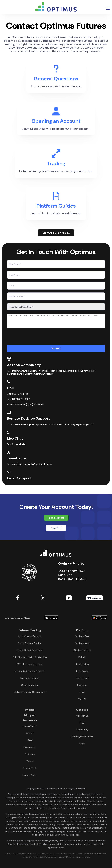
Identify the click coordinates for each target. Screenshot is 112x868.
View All (82, 699)
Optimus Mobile (82, 650)
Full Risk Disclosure (15, 853)
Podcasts (30, 754)
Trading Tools (30, 768)
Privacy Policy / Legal (69, 857)
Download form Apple (51, 618)
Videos (30, 761)
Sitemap (86, 857)
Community (30, 747)
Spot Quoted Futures (30, 636)
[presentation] (29, 339)
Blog (30, 740)
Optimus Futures (56, 553)
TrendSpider (82, 671)
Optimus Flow (82, 636)
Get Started (56, 518)
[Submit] (56, 351)
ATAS (82, 692)
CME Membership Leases (30, 664)
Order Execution (30, 685)
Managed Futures (30, 678)
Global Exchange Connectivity (30, 692)
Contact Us (82, 716)
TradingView (94, 598)
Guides (30, 733)
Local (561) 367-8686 (19, 402)
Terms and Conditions (38, 853)
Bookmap (82, 685)
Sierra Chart (82, 678)
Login (82, 744)
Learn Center (30, 726)
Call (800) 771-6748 (18, 396)
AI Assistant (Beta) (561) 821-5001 (25, 407)
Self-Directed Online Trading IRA (30, 657)
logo (56, 7)
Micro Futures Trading (30, 643)
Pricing (30, 710)
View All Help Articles (56, 233)
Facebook (17, 598)
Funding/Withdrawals (82, 737)
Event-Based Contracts (30, 650)
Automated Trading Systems (30, 671)
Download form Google (89, 618)
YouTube (69, 598)
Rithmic (82, 657)
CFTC (39, 844)
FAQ (82, 723)
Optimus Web (82, 643)
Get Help (82, 710)
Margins (30, 715)
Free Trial (56, 528)
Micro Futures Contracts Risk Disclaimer (72, 853)
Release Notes (30, 775)
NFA (31, 844)
